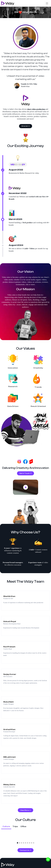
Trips (15, 687)
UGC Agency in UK (8, 832)
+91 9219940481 (10, 757)
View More (25, 671)
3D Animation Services (9, 816)
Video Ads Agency (8, 775)
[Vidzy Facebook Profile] (2, 737)
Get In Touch (25, 365)
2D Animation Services (9, 820)
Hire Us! (25, 115)
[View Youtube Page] (13, 737)
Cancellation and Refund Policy (10, 862)
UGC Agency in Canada (10, 836)
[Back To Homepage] (8, 726)
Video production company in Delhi (14, 783)
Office (23, 687)
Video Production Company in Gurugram (16, 787)
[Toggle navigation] (47, 3)
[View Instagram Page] (6, 737)
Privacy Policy (20, 858)
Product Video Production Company (14, 771)
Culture (6, 687)
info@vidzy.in (9, 753)
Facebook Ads (6, 779)
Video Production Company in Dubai (14, 809)
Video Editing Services (9, 824)
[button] (18, 704)
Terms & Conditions (7, 858)
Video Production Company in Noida (14, 791)
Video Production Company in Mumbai (15, 794)
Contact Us (25, 711)
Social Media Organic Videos (12, 767)
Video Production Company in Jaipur (14, 798)
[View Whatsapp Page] (17, 737)
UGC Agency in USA (9, 828)
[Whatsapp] (48, 859)
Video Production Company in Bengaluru (16, 813)
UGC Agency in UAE (9, 840)
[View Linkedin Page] (10, 737)
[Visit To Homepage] (8, 3)
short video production (36, 98)
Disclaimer (30, 858)
